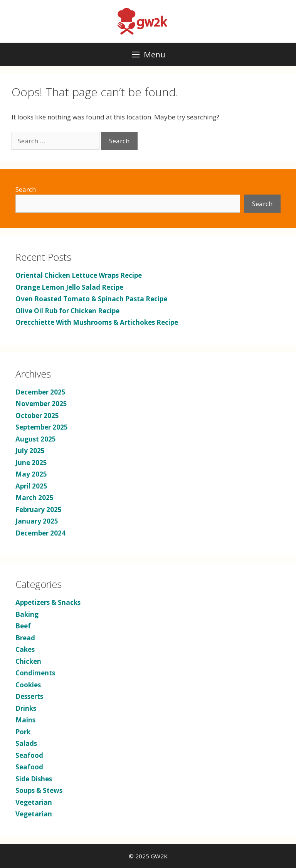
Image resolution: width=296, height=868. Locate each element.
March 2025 (34, 498)
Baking (27, 614)
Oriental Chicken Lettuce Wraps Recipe (79, 275)
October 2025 (37, 416)
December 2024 (40, 533)
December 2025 (40, 392)
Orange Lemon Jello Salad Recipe (69, 287)
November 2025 (41, 404)
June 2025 (31, 463)
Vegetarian (34, 802)
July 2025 (30, 451)
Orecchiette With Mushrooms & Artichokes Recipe (97, 322)
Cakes (25, 649)
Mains (25, 720)
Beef (23, 626)
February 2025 (39, 510)
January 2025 (37, 521)
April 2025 (31, 486)
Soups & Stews (39, 790)
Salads (26, 743)
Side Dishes (34, 779)
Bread (25, 638)
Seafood (29, 755)
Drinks (26, 708)
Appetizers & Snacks (48, 602)
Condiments (35, 673)
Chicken (28, 661)
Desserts (29, 696)
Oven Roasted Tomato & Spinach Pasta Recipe (91, 299)
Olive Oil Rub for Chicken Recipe (67, 311)
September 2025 (42, 427)
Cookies (28, 685)
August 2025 (36, 439)
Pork (23, 732)
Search (26, 189)
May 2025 (31, 474)
